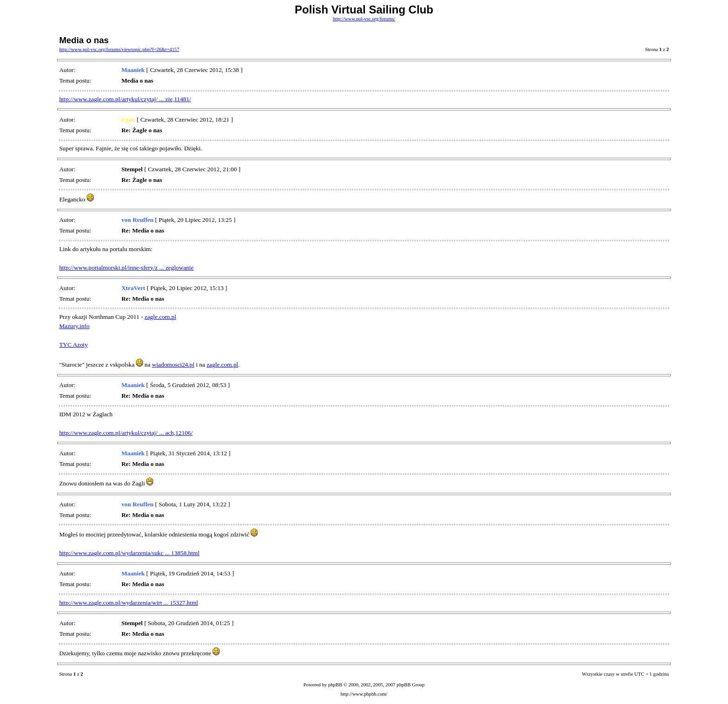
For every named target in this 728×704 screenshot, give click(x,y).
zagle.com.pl (160, 317)
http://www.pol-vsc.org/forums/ (364, 19)
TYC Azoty (73, 345)
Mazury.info (74, 326)
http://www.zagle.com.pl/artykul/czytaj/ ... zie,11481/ (125, 99)
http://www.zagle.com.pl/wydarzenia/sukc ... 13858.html (129, 553)
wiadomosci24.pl (173, 365)
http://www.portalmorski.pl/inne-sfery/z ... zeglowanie (126, 268)
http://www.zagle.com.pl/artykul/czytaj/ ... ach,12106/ (126, 433)
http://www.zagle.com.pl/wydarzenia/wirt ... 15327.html (128, 603)
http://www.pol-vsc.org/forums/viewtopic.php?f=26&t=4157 (119, 49)
